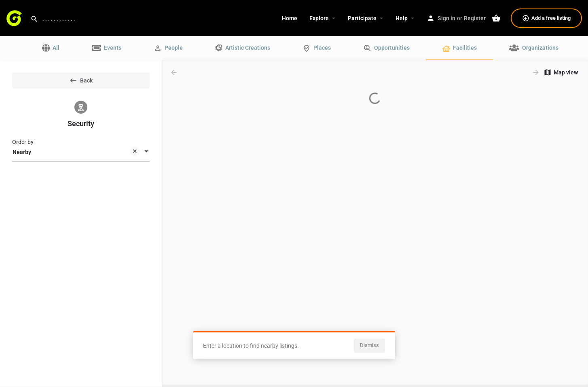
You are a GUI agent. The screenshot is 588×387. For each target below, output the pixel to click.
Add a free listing (546, 18)
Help (402, 18)
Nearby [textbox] (76, 153)
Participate (362, 18)
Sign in (446, 18)
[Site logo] (15, 17)
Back (81, 80)
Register (475, 18)
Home (290, 18)
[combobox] (81, 152)
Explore (319, 18)
